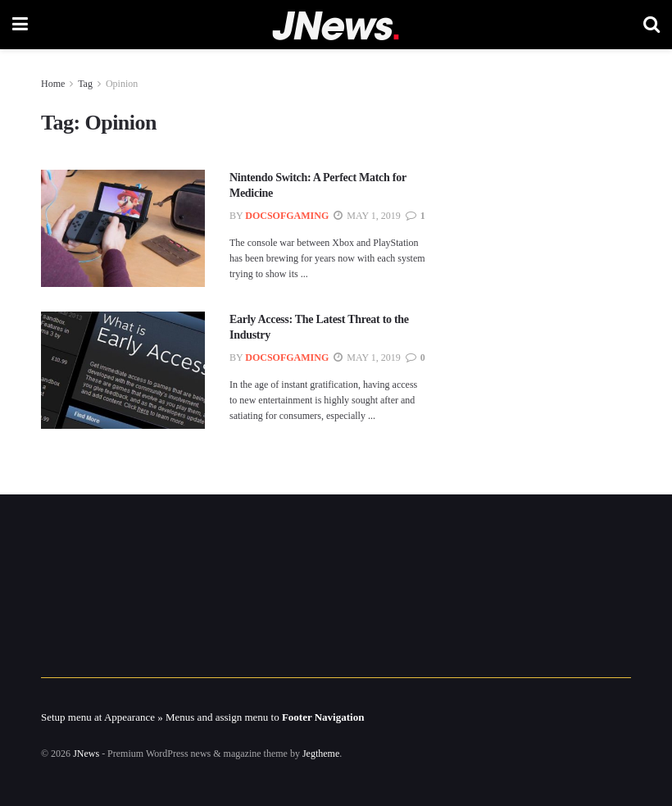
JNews (86, 754)
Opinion (122, 84)
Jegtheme (321, 754)
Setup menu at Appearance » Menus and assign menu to (202, 717)
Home (53, 84)
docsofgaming (287, 216)
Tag (85, 84)
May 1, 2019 (367, 216)
